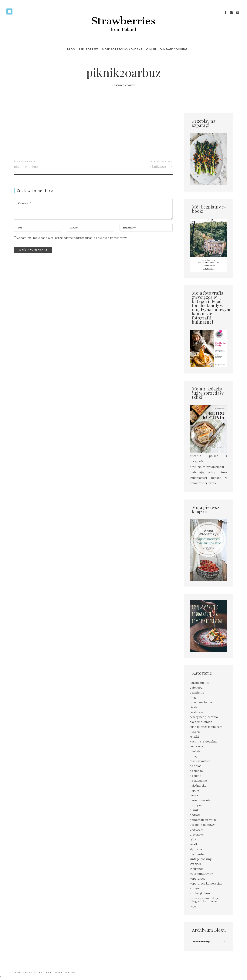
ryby (193, 840)
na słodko (196, 771)
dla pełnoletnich (201, 722)
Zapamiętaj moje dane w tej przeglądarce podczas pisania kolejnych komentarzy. (72, 238)
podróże (195, 815)
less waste (196, 747)
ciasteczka (197, 712)
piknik (194, 810)
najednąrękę (198, 786)
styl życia (196, 850)
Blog (71, 49)
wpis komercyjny (201, 874)
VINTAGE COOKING (174, 49)
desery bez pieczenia (204, 717)
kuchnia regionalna (203, 742)
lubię (193, 757)
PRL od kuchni (199, 683)
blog (193, 698)
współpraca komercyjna (206, 884)
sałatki (194, 845)
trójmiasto (197, 854)
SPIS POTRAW (88, 49)
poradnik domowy (202, 825)
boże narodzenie (201, 703)
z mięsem (196, 889)
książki (194, 737)
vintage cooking (201, 859)
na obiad (196, 766)
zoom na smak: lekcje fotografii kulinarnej (204, 900)
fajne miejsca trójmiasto (206, 727)
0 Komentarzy (125, 85)
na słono (195, 776)
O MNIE (151, 49)
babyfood (196, 688)
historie (195, 732)
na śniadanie (198, 781)
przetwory (196, 830)
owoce (194, 796)
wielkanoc (196, 869)
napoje (194, 791)
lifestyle (195, 752)
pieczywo (196, 805)
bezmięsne (197, 693)
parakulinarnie (200, 801)
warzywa (195, 864)
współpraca (197, 879)
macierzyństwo (200, 761)
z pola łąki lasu (200, 894)
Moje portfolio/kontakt (122, 49)
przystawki (197, 835)
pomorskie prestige (203, 820)
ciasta (194, 708)
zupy (193, 906)
